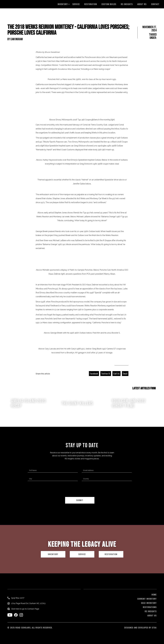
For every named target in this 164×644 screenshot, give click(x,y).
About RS (142, 4)
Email (125, 374)
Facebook (94, 374)
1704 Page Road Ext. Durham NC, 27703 (28, 603)
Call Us (116, 374)
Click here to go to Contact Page (25, 609)
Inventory (63, 4)
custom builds (109, 4)
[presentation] (80, 489)
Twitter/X (106, 374)
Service (76, 4)
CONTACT (155, 4)
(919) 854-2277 (18, 598)
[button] (63, 4)
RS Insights (127, 4)
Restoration (91, 4)
